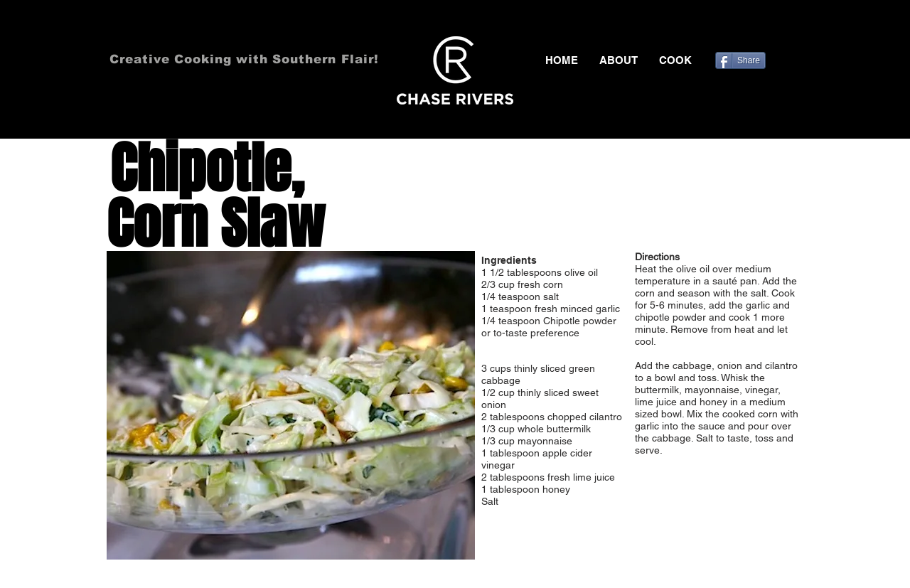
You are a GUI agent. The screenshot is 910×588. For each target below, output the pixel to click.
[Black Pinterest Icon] (774, 28)
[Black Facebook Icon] (733, 28)
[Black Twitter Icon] (754, 28)
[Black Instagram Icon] (795, 28)
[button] (675, 60)
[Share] (740, 60)
